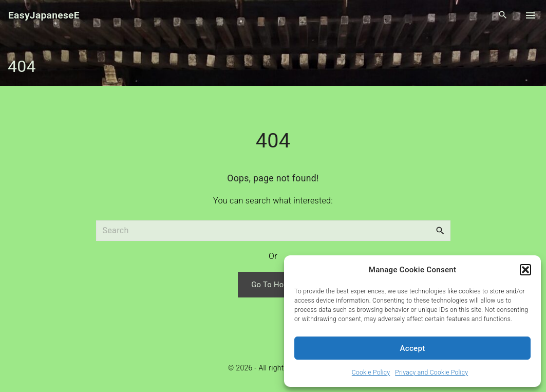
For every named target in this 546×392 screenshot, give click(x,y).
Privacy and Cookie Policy (431, 372)
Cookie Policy (371, 372)
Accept (413, 348)
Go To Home (273, 285)
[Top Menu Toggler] (531, 15)
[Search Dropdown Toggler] (503, 15)
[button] (525, 270)
